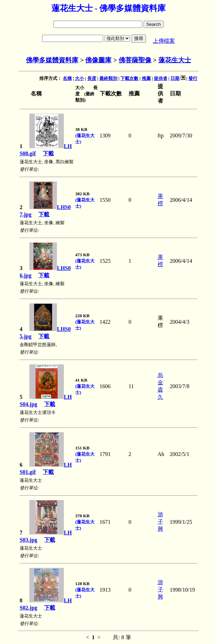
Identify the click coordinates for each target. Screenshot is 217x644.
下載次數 (129, 78)
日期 (175, 78)
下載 (48, 153)
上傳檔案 (164, 41)
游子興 (160, 522)
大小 (79, 78)
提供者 (161, 78)
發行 (193, 78)
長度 (92, 78)
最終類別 (108, 78)
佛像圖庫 (98, 60)
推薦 (146, 78)
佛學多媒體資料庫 (52, 60)
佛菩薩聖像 (135, 60)
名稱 (67, 78)
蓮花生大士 (175, 60)
